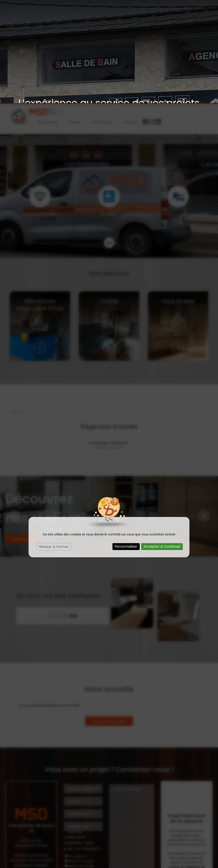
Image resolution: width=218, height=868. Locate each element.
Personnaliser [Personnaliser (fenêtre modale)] (126, 443)
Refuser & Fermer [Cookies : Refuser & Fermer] (54, 444)
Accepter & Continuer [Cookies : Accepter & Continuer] (162, 443)
